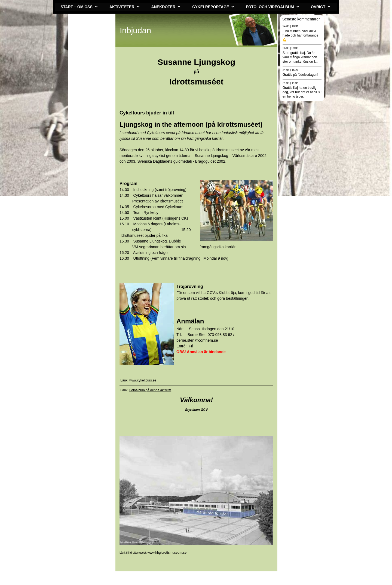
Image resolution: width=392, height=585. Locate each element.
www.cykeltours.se (143, 380)
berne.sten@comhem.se (197, 340)
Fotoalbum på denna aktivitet (150, 390)
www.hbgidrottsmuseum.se (167, 553)
